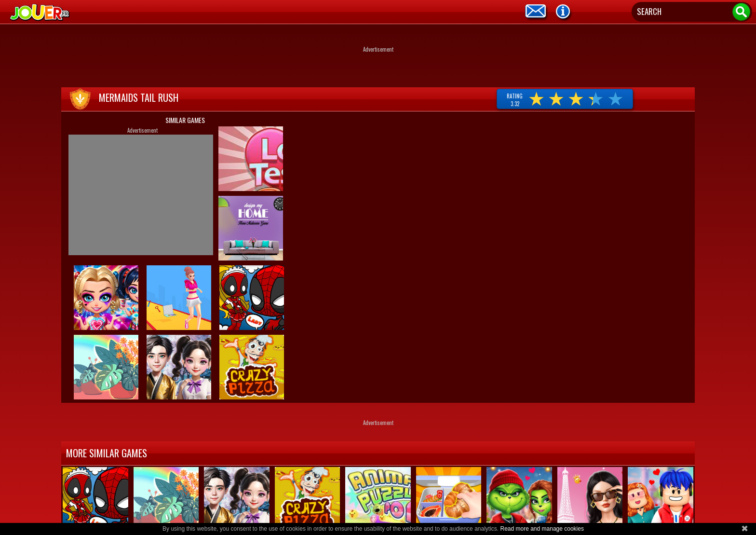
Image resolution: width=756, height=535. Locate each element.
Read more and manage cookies (542, 529)
